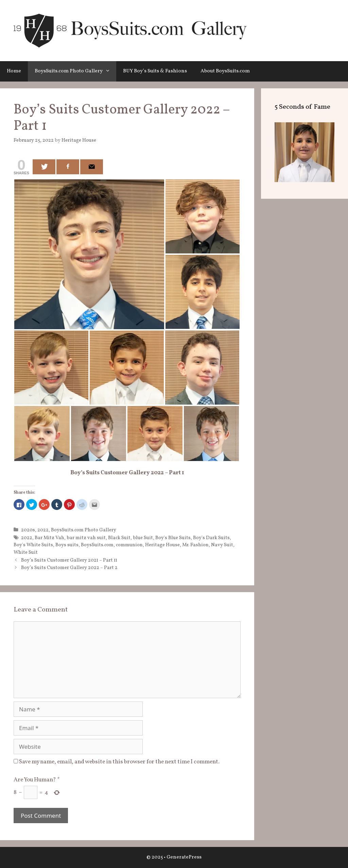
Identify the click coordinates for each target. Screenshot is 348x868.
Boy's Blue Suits (173, 538)
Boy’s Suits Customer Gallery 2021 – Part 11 (69, 560)
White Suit (26, 552)
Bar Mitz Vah (49, 538)
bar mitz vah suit (86, 538)
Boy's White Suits (33, 545)
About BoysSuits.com (225, 71)
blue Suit (143, 538)
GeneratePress (184, 857)
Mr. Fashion (195, 545)
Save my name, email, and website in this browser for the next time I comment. (119, 762)
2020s (28, 530)
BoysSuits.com (97, 545)
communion (129, 545)
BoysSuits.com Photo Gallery (75, 71)
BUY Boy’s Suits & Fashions (155, 71)
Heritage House (162, 545)
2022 (43, 530)
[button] (109, 71)
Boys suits (67, 545)
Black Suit (119, 538)
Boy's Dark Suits (211, 538)
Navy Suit (222, 545)
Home (14, 71)
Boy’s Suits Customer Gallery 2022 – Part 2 (69, 568)
